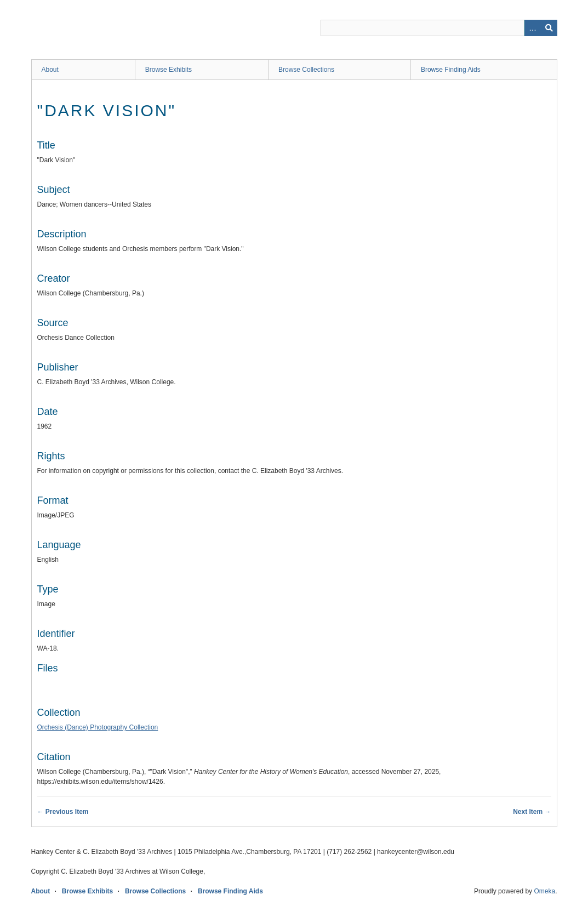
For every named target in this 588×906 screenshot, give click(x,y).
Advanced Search (533, 28)
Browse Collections (306, 70)
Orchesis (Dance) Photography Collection (98, 727)
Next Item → (532, 812)
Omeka (544, 891)
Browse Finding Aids (451, 70)
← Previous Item (63, 812)
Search (549, 28)
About (50, 70)
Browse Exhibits (169, 70)
